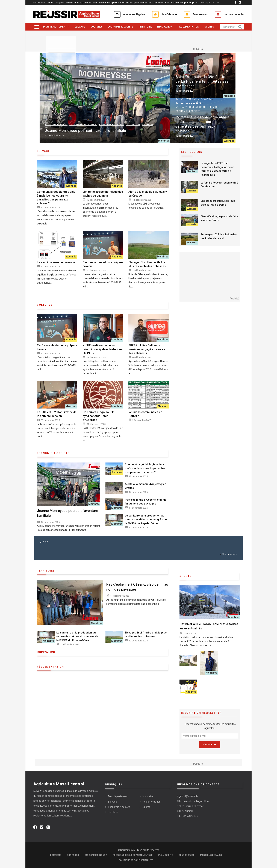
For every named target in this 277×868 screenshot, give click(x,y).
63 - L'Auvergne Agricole (191, 107)
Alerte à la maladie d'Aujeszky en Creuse (148, 194)
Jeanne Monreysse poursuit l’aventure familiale (86, 131)
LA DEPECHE (141, 2)
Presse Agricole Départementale (133, 855)
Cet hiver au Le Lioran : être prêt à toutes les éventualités (209, 626)
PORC (196, 2)
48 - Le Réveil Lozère (189, 103)
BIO (62, 2)
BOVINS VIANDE (73, 2)
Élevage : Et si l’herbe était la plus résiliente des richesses (147, 264)
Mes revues (200, 14)
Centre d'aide (186, 855)
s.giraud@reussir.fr (188, 796)
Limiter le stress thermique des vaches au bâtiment (103, 194)
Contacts (73, 855)
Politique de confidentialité (136, 860)
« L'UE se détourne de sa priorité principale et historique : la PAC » (103, 349)
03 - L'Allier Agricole (189, 71)
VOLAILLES (214, 2)
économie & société (53, 453)
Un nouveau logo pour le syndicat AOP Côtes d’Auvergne (99, 416)
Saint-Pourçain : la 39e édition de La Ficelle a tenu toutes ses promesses (202, 81)
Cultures (96, 27)
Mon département (56, 27)
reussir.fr (39, 2)
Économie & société (120, 27)
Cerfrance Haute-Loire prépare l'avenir (103, 264)
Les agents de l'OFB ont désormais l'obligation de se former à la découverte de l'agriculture (217, 169)
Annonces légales (134, 14)
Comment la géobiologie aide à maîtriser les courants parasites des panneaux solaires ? (202, 124)
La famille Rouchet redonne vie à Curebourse (219, 185)
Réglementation (188, 27)
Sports (209, 27)
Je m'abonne (169, 14)
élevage (43, 151)
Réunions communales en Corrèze (145, 414)
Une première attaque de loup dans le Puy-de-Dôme (218, 203)
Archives (148, 125)
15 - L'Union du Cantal (83, 125)
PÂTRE (188, 2)
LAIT (151, 2)
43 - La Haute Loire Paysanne (194, 99)
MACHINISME (177, 2)
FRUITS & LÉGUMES (102, 2)
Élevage (80, 27)
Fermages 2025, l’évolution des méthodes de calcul (219, 236)
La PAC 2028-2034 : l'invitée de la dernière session (57, 414)
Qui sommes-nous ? (96, 855)
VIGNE (204, 2)
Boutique (56, 855)
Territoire (145, 27)
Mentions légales (211, 855)
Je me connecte (234, 14)
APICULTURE (53, 2)
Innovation (165, 27)
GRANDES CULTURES (123, 2)
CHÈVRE (87, 2)
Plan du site (166, 855)
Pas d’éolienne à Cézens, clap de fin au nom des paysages (146, 502)
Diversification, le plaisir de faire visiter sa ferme (219, 218)
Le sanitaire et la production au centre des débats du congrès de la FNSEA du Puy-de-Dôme (146, 519)
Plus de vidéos (229, 554)
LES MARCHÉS (162, 2)
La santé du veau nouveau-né (56, 262)
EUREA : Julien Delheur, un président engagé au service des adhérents (147, 349)
